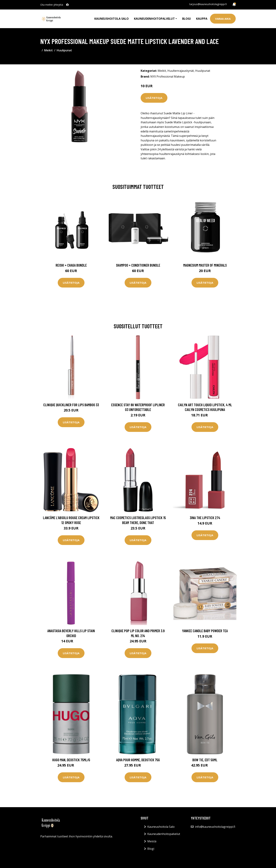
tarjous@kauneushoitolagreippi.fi (208, 4)
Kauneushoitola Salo (112, 19)
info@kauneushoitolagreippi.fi (215, 827)
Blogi (186, 19)
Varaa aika (223, 19)
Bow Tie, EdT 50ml (205, 760)
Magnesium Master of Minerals (205, 265)
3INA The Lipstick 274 (205, 518)
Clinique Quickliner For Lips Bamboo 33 (71, 405)
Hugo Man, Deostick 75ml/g (71, 760)
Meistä (152, 841)
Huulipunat (64, 50)
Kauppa (202, 19)
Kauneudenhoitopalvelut (164, 834)
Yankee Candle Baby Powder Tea (205, 631)
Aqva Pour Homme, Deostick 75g (138, 760)
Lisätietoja (154, 98)
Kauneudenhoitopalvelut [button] (154, 19)
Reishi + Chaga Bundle (71, 265)
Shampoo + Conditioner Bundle (138, 265)
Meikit (48, 50)
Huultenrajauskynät (181, 71)
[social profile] (67, 5)
